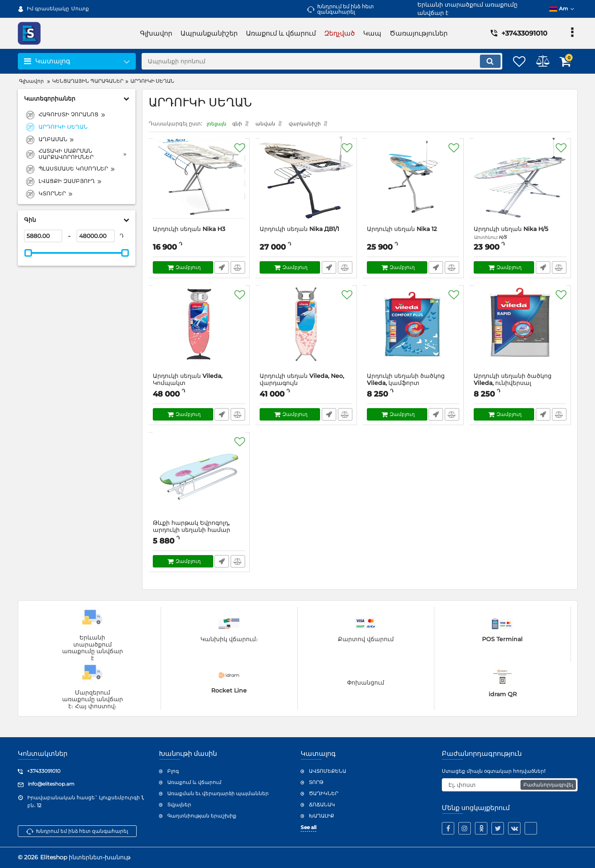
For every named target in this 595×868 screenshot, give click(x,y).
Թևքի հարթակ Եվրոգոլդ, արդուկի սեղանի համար (199, 533)
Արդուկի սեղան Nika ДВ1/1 (300, 232)
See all (308, 827)
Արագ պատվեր (221, 270)
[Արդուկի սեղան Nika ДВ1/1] (306, 187)
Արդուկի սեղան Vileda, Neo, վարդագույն (306, 386)
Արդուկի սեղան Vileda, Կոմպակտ (199, 386)
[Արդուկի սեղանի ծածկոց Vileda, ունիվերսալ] (520, 334)
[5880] (43, 236)
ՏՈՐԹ (316, 782)
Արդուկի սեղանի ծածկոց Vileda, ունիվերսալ (520, 386)
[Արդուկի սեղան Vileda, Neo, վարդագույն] (306, 334)
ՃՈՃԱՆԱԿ (322, 804)
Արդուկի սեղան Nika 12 (402, 232)
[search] (313, 61)
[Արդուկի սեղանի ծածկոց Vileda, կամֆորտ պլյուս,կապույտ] (413, 334)
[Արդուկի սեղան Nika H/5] (520, 187)
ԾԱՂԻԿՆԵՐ (324, 793)
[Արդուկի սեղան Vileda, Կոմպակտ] (199, 334)
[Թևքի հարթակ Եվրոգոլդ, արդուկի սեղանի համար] (199, 481)
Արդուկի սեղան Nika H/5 (520, 235)
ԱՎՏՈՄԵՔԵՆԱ (328, 771)
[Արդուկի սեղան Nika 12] (413, 187)
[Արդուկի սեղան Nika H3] (199, 187)
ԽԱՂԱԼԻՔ (322, 816)
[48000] (96, 236)
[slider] (29, 253)
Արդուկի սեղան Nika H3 (189, 232)
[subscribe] (510, 785)
